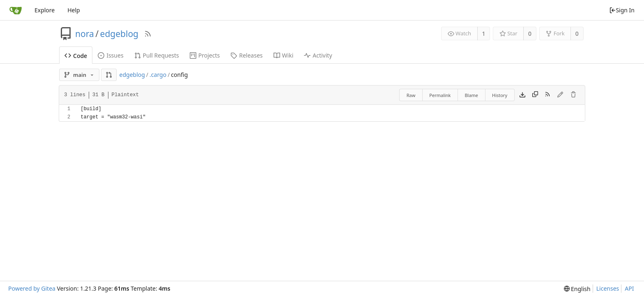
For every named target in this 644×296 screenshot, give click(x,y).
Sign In (622, 10)
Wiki (284, 55)
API (629, 288)
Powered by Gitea (32, 288)
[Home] (16, 10)
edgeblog (119, 34)
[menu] (577, 289)
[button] (109, 75)
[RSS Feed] (148, 34)
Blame (471, 95)
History (500, 95)
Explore (45, 10)
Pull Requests (157, 55)
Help (74, 10)
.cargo (158, 75)
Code (76, 56)
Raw (411, 95)
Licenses (608, 288)
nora (85, 34)
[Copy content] (535, 95)
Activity (318, 55)
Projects (205, 55)
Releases (246, 55)
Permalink (440, 95)
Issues (110, 55)
